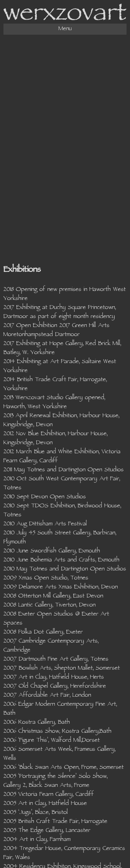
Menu (65, 29)
